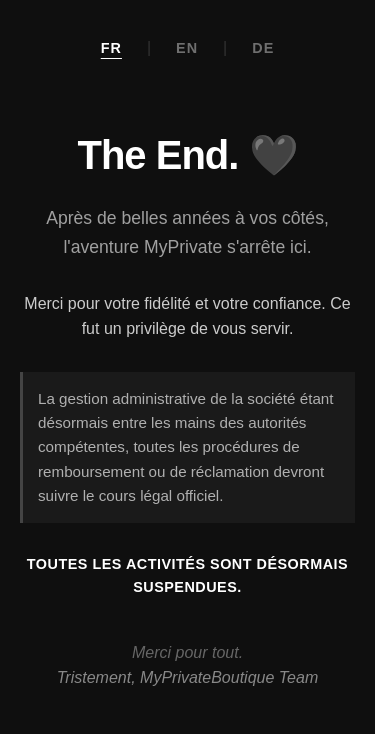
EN (187, 48)
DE (263, 48)
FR (111, 48)
